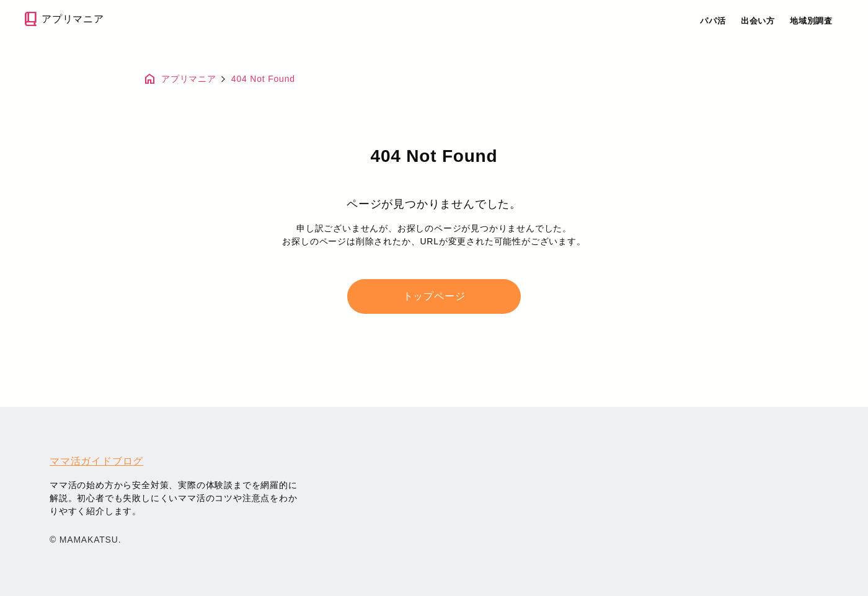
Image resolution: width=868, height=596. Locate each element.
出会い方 (758, 21)
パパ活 (713, 21)
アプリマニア (63, 19)
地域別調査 (811, 21)
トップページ (434, 296)
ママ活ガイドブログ (96, 461)
